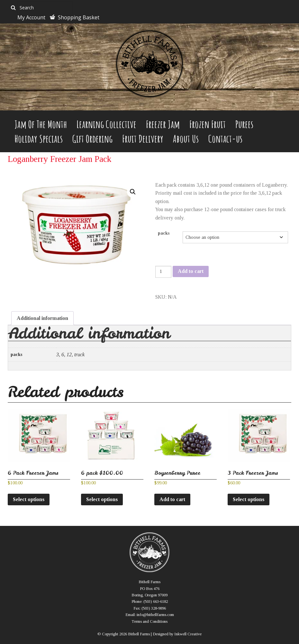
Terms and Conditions (149, 621)
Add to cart (191, 271)
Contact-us (225, 139)
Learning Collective (106, 124)
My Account (31, 17)
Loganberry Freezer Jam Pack (59, 159)
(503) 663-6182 (156, 602)
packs (164, 233)
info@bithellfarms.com (155, 615)
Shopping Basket (79, 17)
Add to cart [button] (172, 499)
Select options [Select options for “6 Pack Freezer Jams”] (29, 499)
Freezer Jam (163, 124)
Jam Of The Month (41, 124)
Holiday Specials (39, 139)
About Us (186, 139)
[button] (133, 192)
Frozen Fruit (208, 124)
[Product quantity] (163, 272)
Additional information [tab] (42, 318)
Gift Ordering (92, 139)
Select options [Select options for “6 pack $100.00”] (102, 499)
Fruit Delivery (143, 139)
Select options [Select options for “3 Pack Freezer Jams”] (249, 499)
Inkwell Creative (188, 634)
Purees (244, 124)
